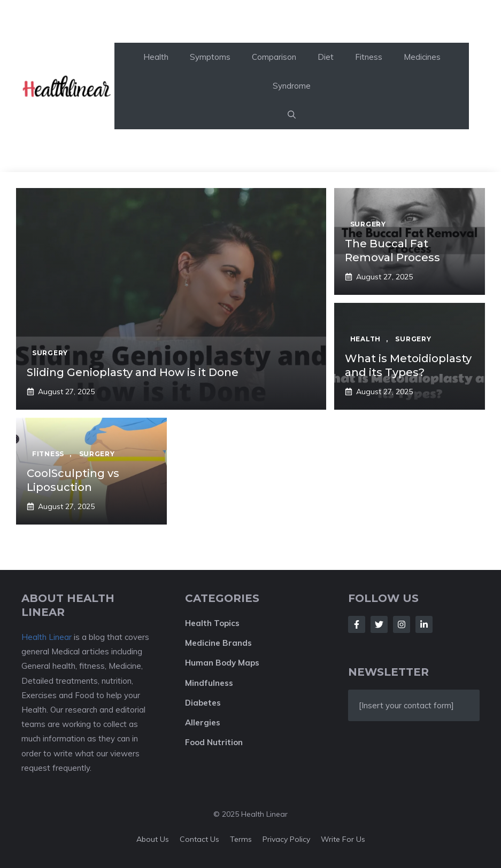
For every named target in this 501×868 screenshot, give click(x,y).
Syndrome (292, 86)
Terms (241, 839)
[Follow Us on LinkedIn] (424, 624)
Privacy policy (286, 839)
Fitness (369, 57)
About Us (153, 839)
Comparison (274, 57)
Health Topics (212, 623)
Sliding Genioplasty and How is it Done (133, 372)
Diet (326, 57)
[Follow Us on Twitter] (379, 624)
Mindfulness (209, 683)
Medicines (422, 57)
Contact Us (199, 839)
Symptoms (210, 57)
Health (156, 57)
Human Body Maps (222, 663)
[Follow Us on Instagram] (402, 624)
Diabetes (203, 703)
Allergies (203, 722)
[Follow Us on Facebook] (357, 624)
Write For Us (343, 839)
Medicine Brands (218, 643)
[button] (292, 115)
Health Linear (47, 637)
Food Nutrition (214, 742)
